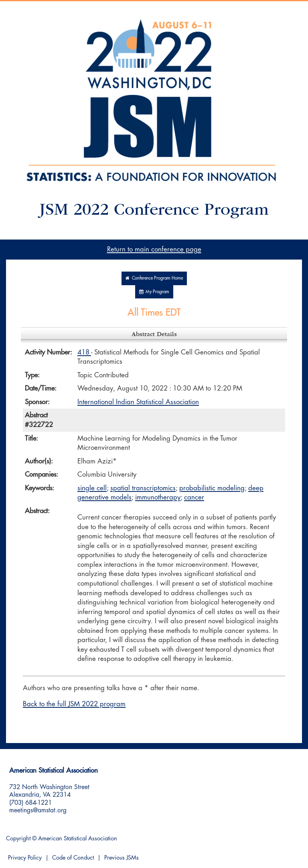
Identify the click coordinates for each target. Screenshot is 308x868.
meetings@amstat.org (38, 810)
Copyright (18, 839)
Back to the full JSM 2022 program (74, 704)
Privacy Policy (25, 858)
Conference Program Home (154, 278)
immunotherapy (158, 497)
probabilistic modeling (212, 488)
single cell (92, 488)
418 (84, 352)
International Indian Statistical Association (138, 402)
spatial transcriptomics (143, 488)
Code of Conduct (73, 858)
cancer (194, 497)
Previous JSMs (122, 858)
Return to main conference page (154, 249)
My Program (154, 292)
